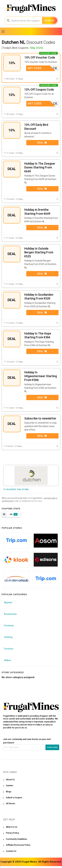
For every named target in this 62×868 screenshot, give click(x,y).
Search (50, 20)
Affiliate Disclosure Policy (18, 845)
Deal (42, 143)
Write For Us (12, 827)
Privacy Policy (12, 833)
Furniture (9, 649)
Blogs (9, 792)
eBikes (7, 660)
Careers (10, 785)
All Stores (11, 803)
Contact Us (11, 851)
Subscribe (52, 747)
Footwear (9, 626)
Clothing (8, 637)
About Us (10, 779)
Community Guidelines (17, 839)
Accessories (10, 614)
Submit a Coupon (14, 798)
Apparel (8, 602)
